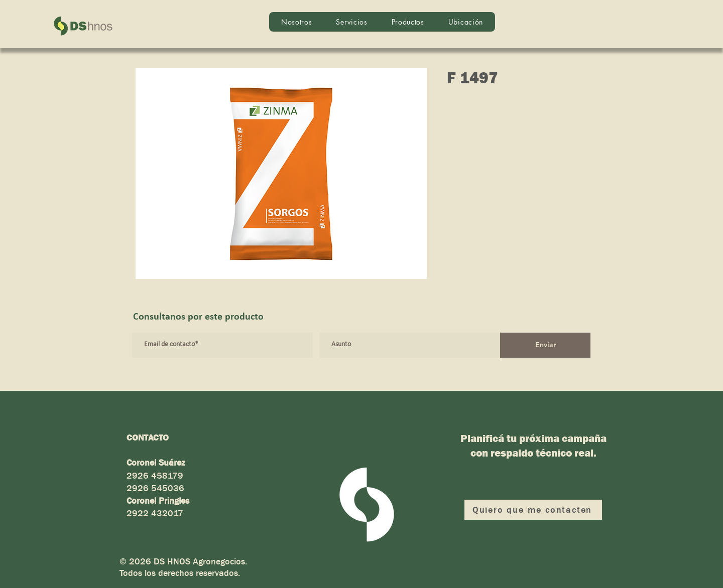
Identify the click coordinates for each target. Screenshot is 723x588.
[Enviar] (545, 345)
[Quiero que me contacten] (533, 510)
